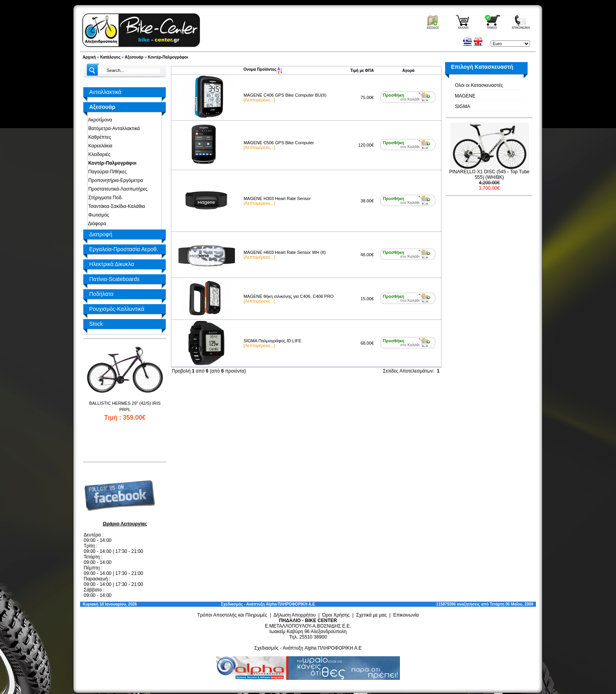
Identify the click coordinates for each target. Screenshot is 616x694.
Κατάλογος (110, 57)
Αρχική (89, 57)
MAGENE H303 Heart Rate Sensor (277, 198)
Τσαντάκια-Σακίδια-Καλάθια (115, 206)
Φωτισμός (97, 215)
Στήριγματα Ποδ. (104, 198)
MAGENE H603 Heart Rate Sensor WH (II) (285, 252)
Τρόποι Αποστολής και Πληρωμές (232, 615)
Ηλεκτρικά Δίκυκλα (112, 264)
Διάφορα (96, 224)
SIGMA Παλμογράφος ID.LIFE (272, 341)
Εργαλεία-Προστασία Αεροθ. (124, 249)
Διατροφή (101, 234)
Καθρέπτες (98, 137)
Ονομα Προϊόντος (263, 69)
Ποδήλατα (101, 294)
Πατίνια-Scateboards (114, 279)
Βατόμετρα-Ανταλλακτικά (113, 129)
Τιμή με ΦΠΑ (362, 71)
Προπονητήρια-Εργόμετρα (114, 180)
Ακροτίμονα (99, 120)
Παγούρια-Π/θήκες (106, 172)
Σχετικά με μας (372, 615)
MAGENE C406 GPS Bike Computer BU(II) (285, 95)
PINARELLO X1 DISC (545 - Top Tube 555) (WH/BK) (489, 174)
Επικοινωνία (406, 615)
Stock (96, 324)
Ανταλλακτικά (105, 92)
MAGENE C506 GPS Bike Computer (279, 143)
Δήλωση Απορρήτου (295, 615)
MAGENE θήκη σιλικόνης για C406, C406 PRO (289, 296)
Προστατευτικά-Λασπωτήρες (117, 189)
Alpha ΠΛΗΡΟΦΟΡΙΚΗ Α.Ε (291, 604)
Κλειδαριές (98, 154)
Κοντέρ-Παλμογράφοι (168, 57)
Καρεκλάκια (99, 146)
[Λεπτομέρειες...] (259, 100)
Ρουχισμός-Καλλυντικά (117, 309)
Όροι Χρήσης (336, 615)
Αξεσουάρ (134, 57)
